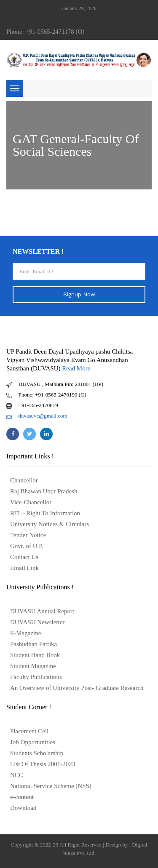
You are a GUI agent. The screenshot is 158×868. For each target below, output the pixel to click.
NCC (17, 775)
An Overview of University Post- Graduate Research (77, 688)
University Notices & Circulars (50, 524)
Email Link (24, 568)
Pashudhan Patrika (33, 644)
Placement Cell (29, 731)
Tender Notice (28, 535)
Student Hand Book (35, 655)
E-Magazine (25, 633)
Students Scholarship (37, 753)
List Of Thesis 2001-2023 (43, 764)
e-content (22, 797)
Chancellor (24, 480)
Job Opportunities (33, 742)
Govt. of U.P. (27, 546)
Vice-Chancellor (31, 502)
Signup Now (79, 294)
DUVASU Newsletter (37, 622)
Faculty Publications (36, 677)
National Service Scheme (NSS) (51, 786)
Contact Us (24, 557)
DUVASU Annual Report (42, 611)
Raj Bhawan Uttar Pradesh (44, 491)
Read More (76, 368)
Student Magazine (33, 666)
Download (23, 808)
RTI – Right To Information (45, 513)
